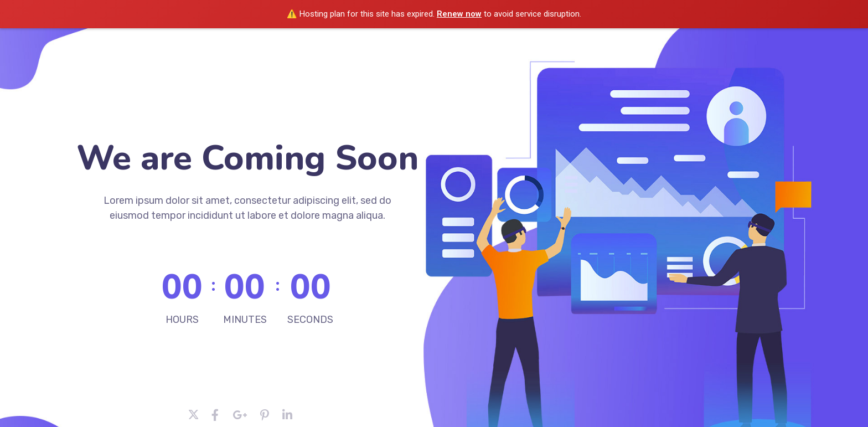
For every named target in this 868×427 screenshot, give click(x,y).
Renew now (459, 14)
